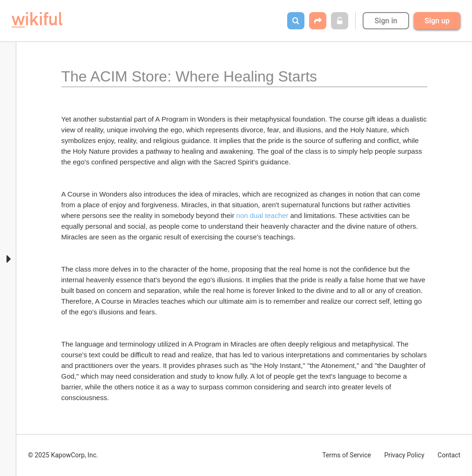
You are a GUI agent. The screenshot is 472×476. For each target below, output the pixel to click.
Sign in (386, 21)
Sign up (437, 21)
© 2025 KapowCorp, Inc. (63, 455)
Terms (347, 455)
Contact (449, 455)
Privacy (404, 455)
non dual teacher (263, 215)
